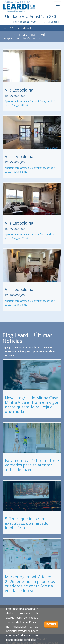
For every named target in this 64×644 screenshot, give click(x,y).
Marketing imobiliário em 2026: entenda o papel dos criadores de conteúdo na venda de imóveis (30, 584)
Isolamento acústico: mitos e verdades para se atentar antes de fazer (32, 465)
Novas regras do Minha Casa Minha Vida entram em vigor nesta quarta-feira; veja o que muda (32, 404)
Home (6, 28)
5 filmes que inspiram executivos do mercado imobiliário (27, 523)
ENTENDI (51, 625)
